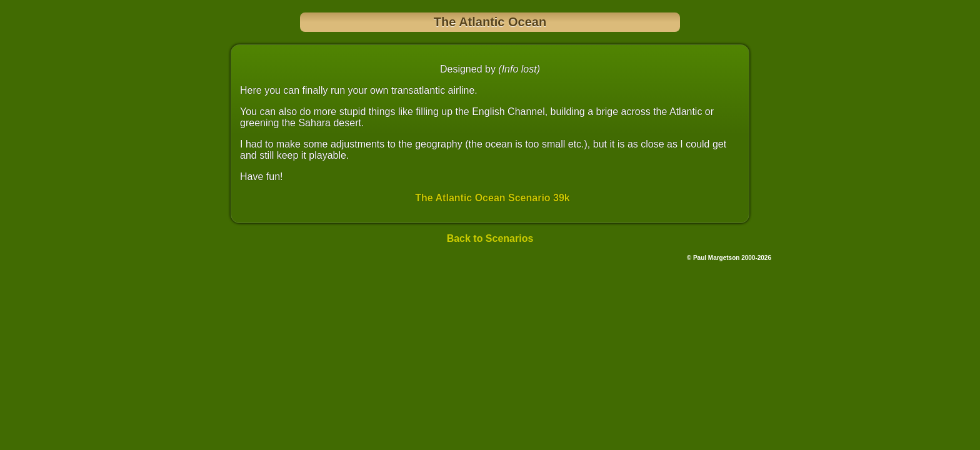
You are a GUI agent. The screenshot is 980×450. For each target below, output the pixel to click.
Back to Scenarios (490, 238)
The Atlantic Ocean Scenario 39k (492, 198)
